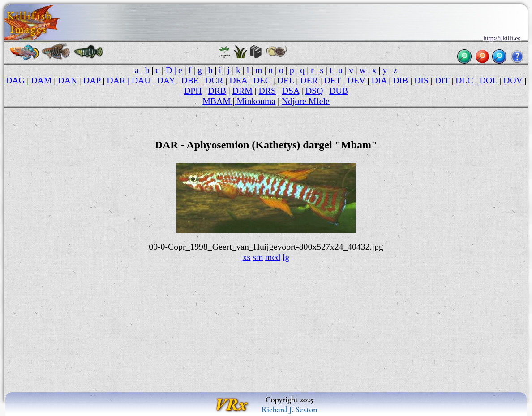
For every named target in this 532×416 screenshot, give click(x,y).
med (273, 257)
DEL (286, 80)
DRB (217, 91)
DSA (291, 91)
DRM (242, 91)
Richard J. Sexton (290, 409)
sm (258, 257)
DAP (92, 80)
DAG (15, 80)
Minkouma (256, 101)
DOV (513, 80)
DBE (190, 80)
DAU (141, 80)
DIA (379, 80)
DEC (262, 80)
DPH (193, 91)
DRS (267, 91)
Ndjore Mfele (306, 101)
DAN (67, 80)
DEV (356, 80)
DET (333, 80)
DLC (464, 80)
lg (286, 257)
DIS (421, 80)
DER (309, 80)
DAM (41, 80)
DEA (238, 80)
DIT (442, 80)
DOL (488, 80)
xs (247, 257)
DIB (400, 80)
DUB (339, 91)
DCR (214, 80)
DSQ (314, 91)
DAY (166, 80)
